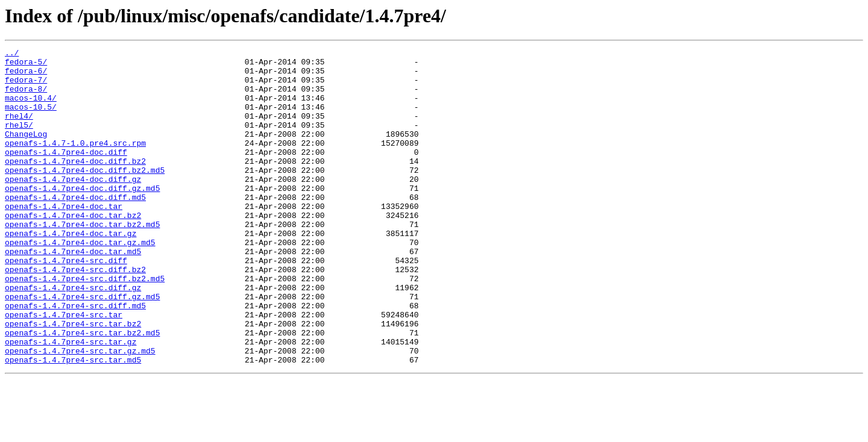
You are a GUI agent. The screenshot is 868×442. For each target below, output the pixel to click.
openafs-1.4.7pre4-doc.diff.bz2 (75, 184)
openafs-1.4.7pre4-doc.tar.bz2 (73, 249)
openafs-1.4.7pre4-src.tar (64, 369)
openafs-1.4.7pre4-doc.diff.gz (73, 206)
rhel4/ (19, 130)
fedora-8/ (26, 98)
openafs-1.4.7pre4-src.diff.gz (73, 336)
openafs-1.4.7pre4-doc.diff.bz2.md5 (85, 195)
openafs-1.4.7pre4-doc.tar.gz (71, 271)
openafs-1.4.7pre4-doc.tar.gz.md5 (80, 282)
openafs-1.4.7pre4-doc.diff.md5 (75, 228)
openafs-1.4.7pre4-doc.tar (64, 238)
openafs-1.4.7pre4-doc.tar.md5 (73, 293)
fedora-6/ (26, 76)
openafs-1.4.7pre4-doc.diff (66, 173)
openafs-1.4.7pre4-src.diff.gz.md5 (82, 347)
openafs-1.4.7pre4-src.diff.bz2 (75, 314)
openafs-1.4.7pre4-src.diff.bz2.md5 (85, 325)
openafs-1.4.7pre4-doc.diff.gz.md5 (82, 217)
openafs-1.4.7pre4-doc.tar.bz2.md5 (82, 260)
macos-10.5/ (31, 119)
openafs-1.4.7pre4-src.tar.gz (71, 401)
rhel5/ (19, 141)
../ (12, 54)
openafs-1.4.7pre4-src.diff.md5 (75, 358)
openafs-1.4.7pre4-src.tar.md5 (73, 423)
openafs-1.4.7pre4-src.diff (66, 303)
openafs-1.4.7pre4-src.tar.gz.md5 (80, 412)
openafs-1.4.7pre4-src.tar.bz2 (73, 379)
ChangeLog (26, 152)
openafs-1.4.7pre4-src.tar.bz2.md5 (82, 390)
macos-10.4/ (31, 108)
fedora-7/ (26, 87)
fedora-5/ (26, 65)
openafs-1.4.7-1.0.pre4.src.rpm (75, 163)
